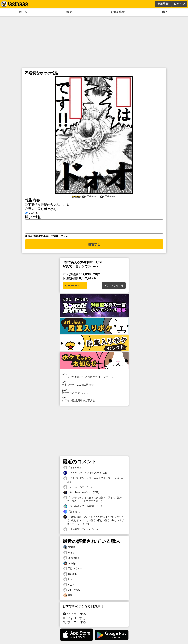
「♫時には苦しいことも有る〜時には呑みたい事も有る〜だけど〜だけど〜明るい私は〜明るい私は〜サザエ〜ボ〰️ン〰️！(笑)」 (94, 523)
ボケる (70, 12)
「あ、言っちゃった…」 (78, 489)
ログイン (179, 4)
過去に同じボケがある (44, 209)
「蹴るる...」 (72, 514)
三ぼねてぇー (73, 571)
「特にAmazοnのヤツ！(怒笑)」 (83, 495)
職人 (165, 12)
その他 (33, 213)
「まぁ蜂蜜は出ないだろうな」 (82, 532)
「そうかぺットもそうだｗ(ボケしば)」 (86, 475)
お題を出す (118, 12)
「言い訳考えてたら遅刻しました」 (84, 509)
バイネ (69, 555)
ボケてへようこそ (114, 288)
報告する (94, 247)
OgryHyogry (72, 592)
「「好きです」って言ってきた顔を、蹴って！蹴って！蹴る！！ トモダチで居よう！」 (93, 502)
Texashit (70, 576)
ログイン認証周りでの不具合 (94, 401)
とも (68, 582)
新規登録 (163, 4)
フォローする (74, 620)
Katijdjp (70, 566)
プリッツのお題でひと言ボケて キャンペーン (94, 378)
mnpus (69, 549)
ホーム (23, 12)
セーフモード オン (75, 288)
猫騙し (69, 598)
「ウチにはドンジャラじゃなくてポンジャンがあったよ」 (94, 482)
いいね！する (74, 616)
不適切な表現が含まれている (49, 205)
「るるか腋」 (73, 470)
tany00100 (71, 560)
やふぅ (69, 587)
